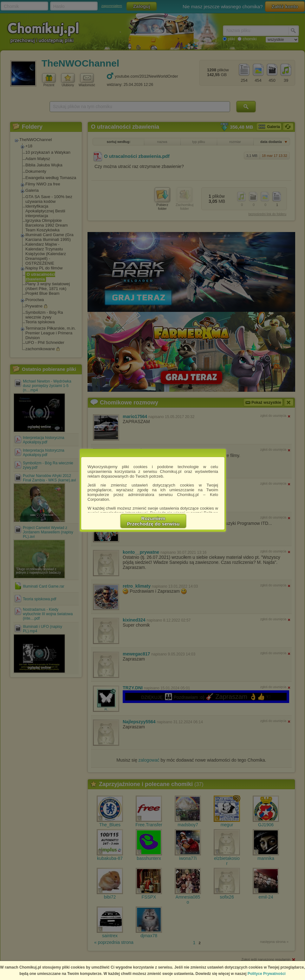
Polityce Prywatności (267, 974)
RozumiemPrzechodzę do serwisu (153, 521)
